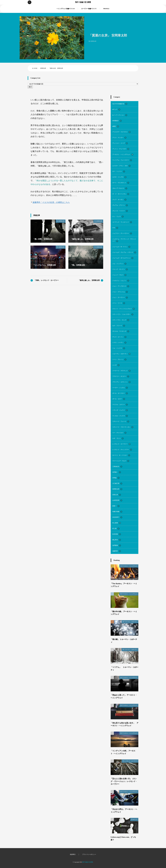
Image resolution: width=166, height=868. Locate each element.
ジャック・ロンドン (120, 269)
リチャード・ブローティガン (123, 427)
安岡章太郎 (93, 41)
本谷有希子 (117, 517)
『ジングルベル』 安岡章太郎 (45, 265)
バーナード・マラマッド (122, 371)
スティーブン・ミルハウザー (123, 314)
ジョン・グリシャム (120, 292)
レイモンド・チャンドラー (122, 450)
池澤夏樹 (117, 546)
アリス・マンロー (119, 138)
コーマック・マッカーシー (122, 222)
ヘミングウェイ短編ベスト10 (66, 9)
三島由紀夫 (117, 467)
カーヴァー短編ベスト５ (89, 9)
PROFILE (106, 9)
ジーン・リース (119, 303)
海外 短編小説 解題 (83, 2)
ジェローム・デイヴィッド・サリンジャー (124, 240)
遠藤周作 (117, 551)
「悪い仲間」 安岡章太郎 (43, 239)
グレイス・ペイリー (120, 211)
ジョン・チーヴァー (120, 298)
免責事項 (73, 854)
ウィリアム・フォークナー (122, 160)
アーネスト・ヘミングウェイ (123, 155)
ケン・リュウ (118, 217)
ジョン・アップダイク (121, 286)
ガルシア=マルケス (120, 188)
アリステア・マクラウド (122, 132)
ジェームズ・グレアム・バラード (124, 252)
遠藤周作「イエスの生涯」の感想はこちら (51, 202)
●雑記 (116, 126)
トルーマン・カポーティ (122, 354)
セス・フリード (119, 326)
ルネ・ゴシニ (118, 438)
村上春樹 (117, 523)
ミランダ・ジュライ (120, 410)
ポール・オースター (120, 393)
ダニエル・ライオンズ (121, 331)
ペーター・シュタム (120, 388)
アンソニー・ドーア (120, 143)
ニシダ (116, 365)
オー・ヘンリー (119, 171)
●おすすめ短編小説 (120, 104)
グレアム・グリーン (120, 205)
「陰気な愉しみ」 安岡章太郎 (83, 239)
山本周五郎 (117, 500)
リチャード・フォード (121, 422)
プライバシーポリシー (89, 854)
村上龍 (116, 529)
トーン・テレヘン (119, 360)
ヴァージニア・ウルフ (121, 461)
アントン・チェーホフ (121, 149)
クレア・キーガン (119, 200)
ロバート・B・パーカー (121, 455)
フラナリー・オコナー (121, 376)
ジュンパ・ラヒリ (119, 275)
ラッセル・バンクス (120, 416)
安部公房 (117, 495)
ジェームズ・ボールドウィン (123, 258)
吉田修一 (117, 472)
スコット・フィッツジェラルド (124, 309)
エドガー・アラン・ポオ (122, 166)
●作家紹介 (117, 121)
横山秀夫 (117, 540)
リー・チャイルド (119, 433)
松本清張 (117, 534)
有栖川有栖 (117, 512)
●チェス (116, 109)
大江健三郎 (117, 484)
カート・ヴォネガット (121, 183)
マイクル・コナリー (120, 405)
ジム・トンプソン (119, 264)
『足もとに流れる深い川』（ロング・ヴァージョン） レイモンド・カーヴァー (125, 781)
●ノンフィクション (120, 115)
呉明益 (116, 478)
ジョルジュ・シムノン (121, 281)
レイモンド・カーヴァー (122, 444)
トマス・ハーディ (119, 343)
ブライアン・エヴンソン (122, 382)
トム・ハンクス (119, 348)
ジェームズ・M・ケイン (121, 247)
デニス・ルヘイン (119, 337)
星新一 (116, 506)
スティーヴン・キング (121, 320)
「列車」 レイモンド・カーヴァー (46, 280)
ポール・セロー (119, 399)
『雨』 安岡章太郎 (78, 265)
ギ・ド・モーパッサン (121, 194)
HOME (36, 68)
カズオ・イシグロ (119, 177)
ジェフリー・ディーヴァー (122, 233)
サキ (115, 228)
